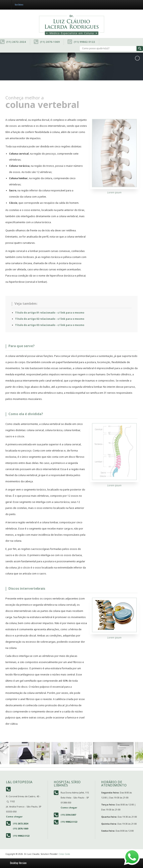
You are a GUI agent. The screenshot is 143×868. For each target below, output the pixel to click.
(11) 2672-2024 (13, 42)
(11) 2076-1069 (47, 42)
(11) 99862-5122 (81, 42)
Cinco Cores (64, 854)
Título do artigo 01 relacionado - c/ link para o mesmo (50, 313)
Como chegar (14, 817)
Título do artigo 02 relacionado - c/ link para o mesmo (50, 319)
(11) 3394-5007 (68, 815)
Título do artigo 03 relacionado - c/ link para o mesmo (50, 325)
